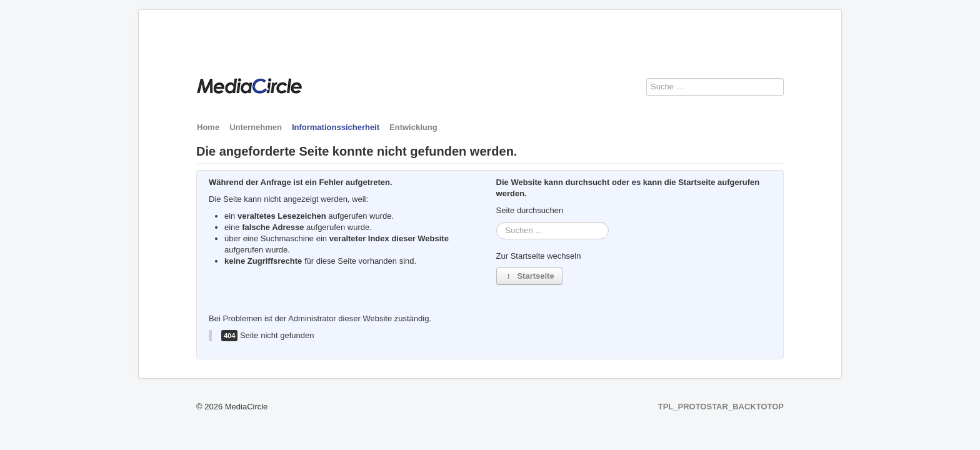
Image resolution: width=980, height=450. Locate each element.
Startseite (529, 276)
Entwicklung (413, 127)
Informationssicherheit (336, 127)
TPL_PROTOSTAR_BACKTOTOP (721, 407)
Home (208, 127)
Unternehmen (256, 127)
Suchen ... (497, 222)
